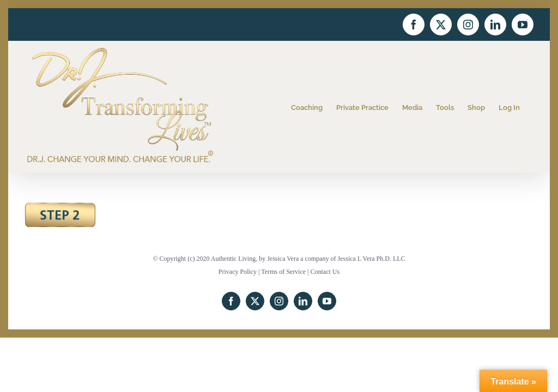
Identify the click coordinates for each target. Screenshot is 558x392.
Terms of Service (283, 272)
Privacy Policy (238, 272)
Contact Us (325, 272)
